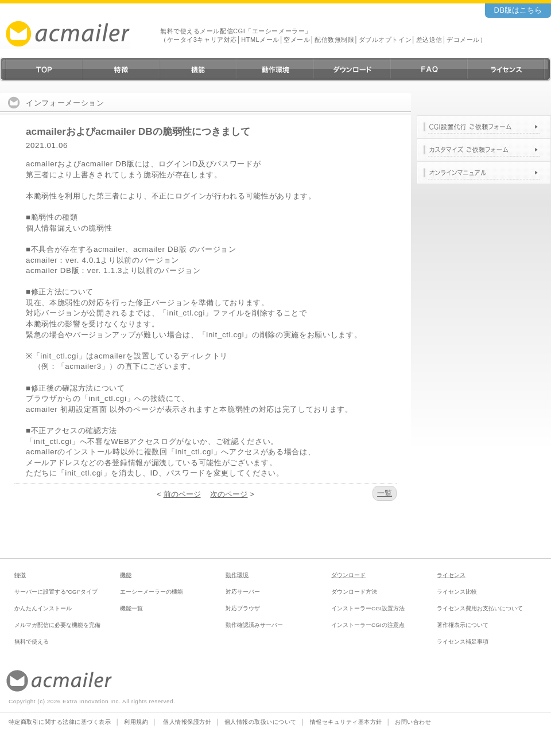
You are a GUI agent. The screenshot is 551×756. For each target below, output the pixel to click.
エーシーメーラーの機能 (152, 592)
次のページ (229, 494)
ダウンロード (348, 575)
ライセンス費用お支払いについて (480, 608)
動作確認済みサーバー (254, 625)
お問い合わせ (413, 722)
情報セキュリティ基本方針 (346, 722)
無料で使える (32, 642)
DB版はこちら (518, 10)
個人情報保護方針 (187, 722)
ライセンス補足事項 (463, 642)
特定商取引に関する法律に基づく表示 (60, 722)
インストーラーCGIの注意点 (368, 625)
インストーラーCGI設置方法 (368, 608)
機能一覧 (131, 608)
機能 (126, 575)
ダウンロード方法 (354, 592)
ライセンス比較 (457, 592)
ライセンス (451, 575)
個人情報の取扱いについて (261, 722)
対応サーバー (243, 592)
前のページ (182, 494)
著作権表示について (463, 625)
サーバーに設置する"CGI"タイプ (56, 592)
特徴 (20, 575)
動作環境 (237, 575)
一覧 (385, 493)
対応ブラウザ (243, 608)
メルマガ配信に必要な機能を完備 (57, 625)
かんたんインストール (43, 608)
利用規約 (136, 722)
